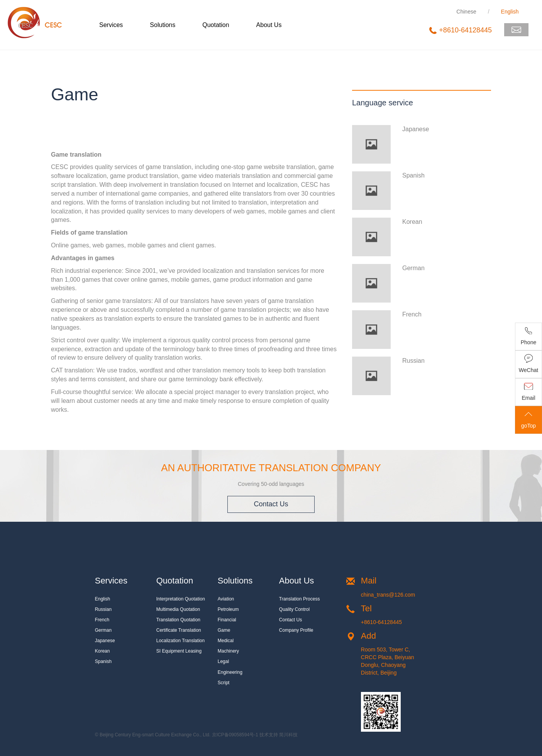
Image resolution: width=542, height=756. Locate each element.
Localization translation (180, 641)
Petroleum (228, 609)
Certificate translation (179, 630)
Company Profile (296, 630)
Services (111, 25)
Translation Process (300, 599)
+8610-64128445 (381, 622)
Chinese (466, 12)
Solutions (163, 25)
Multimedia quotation (178, 609)
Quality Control (294, 609)
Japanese (105, 641)
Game (224, 630)
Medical (226, 641)
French (102, 620)
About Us (269, 25)
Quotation (216, 25)
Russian (103, 609)
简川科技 (288, 735)
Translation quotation (178, 620)
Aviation (226, 599)
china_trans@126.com (388, 595)
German (103, 630)
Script (224, 683)
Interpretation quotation (181, 599)
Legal (223, 661)
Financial (227, 620)
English (102, 599)
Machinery (228, 651)
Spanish (103, 661)
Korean (102, 651)
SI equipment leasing (179, 651)
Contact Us (271, 504)
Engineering (230, 672)
